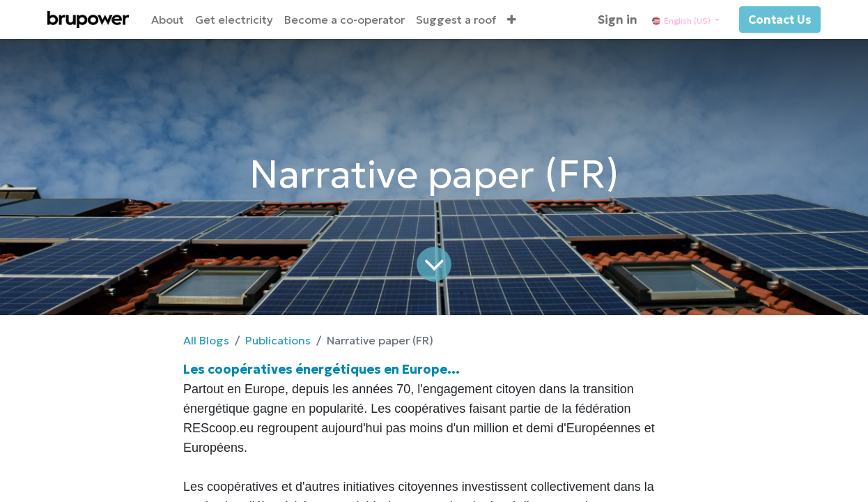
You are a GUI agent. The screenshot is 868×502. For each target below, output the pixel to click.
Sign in (618, 20)
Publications (278, 340)
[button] (512, 20)
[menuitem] (168, 20)
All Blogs (206, 340)
